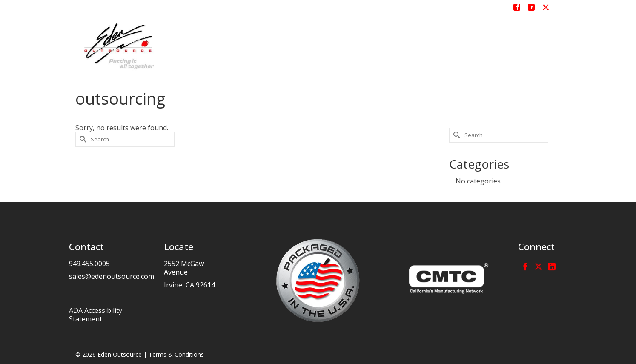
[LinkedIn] (552, 266)
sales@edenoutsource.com (112, 276)
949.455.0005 (89, 264)
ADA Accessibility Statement (96, 315)
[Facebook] (525, 266)
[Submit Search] (82, 139)
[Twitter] (539, 266)
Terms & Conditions (176, 354)
